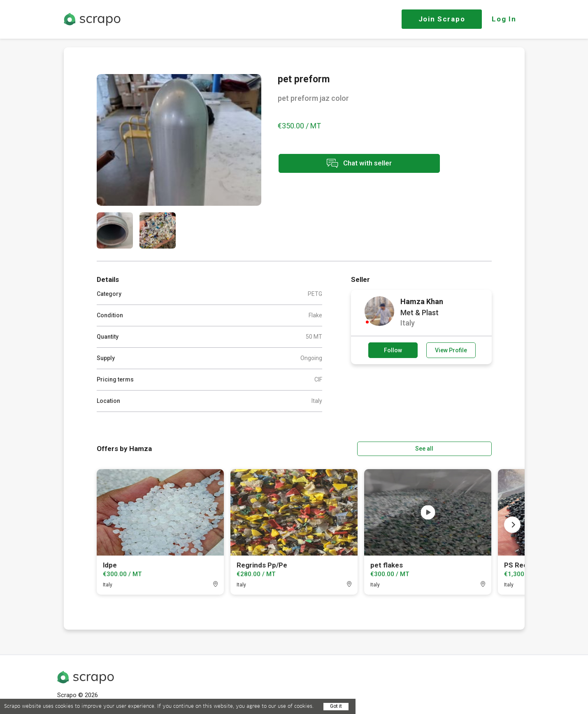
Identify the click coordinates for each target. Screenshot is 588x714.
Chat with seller (351, 164)
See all (468, 448)
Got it (336, 706)
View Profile (451, 350)
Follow (393, 350)
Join (442, 19)
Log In (504, 19)
